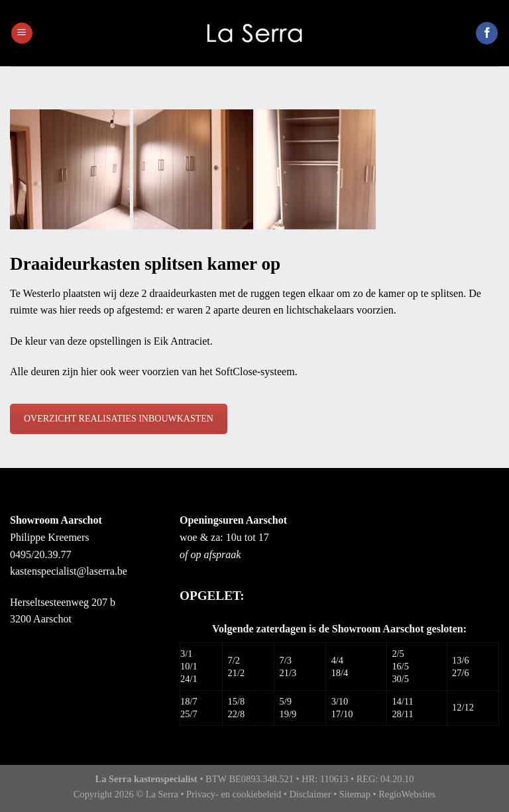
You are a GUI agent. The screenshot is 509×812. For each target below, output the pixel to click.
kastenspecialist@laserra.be (69, 571)
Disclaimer (310, 794)
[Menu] (22, 33)
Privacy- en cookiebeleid (234, 794)
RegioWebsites (407, 794)
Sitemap (355, 794)
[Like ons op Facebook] (487, 33)
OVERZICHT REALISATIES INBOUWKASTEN (119, 419)
